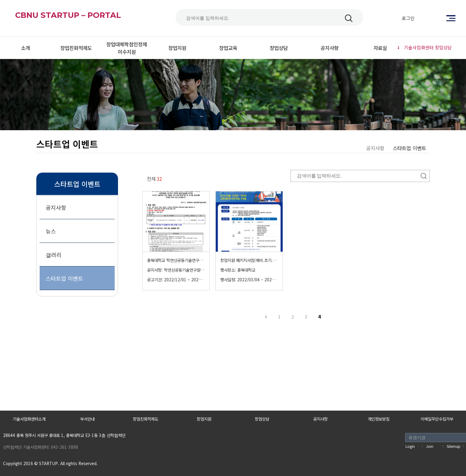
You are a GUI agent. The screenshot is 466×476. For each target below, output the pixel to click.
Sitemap (454, 446)
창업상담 (262, 419)
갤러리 (54, 255)
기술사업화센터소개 (29, 419)
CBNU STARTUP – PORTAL (84, 18)
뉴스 (51, 231)
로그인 (408, 18)
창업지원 (204, 419)
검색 (349, 18)
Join (430, 446)
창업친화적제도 (146, 419)
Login (410, 446)
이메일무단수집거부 (437, 419)
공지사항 (56, 207)
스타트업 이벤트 (64, 278)
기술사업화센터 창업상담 (424, 47)
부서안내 (87, 419)
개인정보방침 (379, 419)
